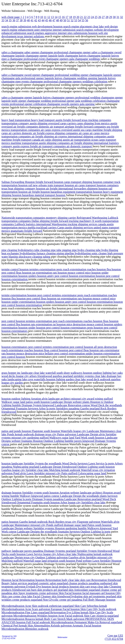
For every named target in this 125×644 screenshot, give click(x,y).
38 (21, 20)
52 (72, 20)
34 (7, 20)
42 (36, 20)
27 (103, 17)
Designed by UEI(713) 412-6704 (9, 637)
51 (68, 20)
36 (14, 20)
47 (54, 20)
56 (87, 20)
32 (122, 17)
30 (114, 17)
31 (118, 17)
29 (111, 17)
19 (74, 17)
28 (107, 17)
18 (71, 17)
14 (56, 17)
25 (96, 17)
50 (65, 20)
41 (32, 20)
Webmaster (62, 637)
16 (63, 17)
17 (67, 17)
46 (50, 20)
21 (82, 17)
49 (61, 20)
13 (52, 17)
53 (76, 20)
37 (17, 20)
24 (92, 17)
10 (41, 17)
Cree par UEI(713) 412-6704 (114, 637)
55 (83, 20)
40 (28, 20)
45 (47, 20)
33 (3, 20)
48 (57, 20)
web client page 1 (12, 17)
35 (10, 20)
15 (60, 17)
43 (39, 20)
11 (45, 17)
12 (49, 17)
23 (89, 17)
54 (79, 20)
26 (100, 17)
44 (43, 20)
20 (78, 17)
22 (85, 17)
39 (25, 20)
